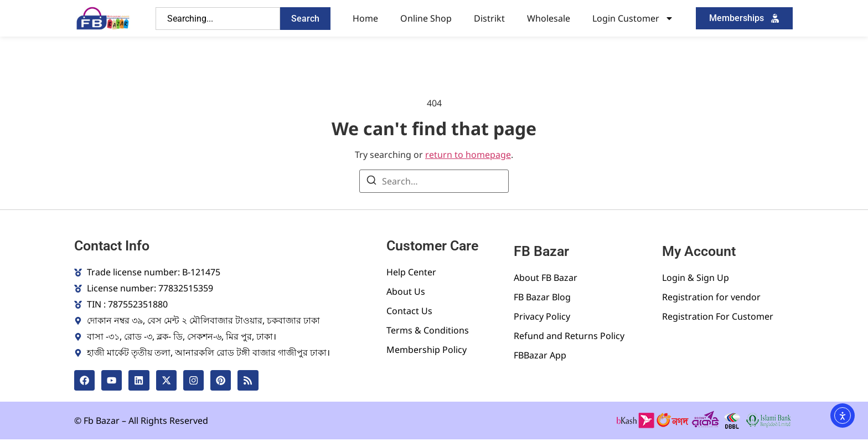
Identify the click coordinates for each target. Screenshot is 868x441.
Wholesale (549, 18)
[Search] (371, 182)
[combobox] (218, 19)
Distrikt (489, 18)
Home (365, 18)
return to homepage (468, 155)
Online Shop (426, 18)
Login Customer (633, 18)
